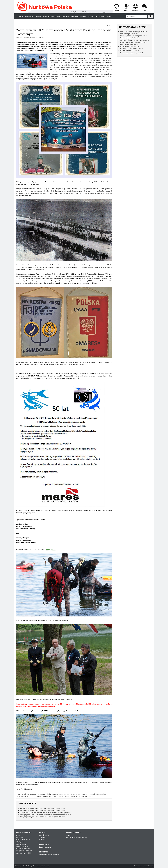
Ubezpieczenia (44, 835)
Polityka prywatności (23, 840)
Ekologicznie (92, 16)
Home (21, 16)
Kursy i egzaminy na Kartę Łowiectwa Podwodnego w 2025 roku (43, 810)
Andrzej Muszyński (71, 796)
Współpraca (20, 842)
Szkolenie (42, 837)
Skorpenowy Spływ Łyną (24, 851)
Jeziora (39, 16)
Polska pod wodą (105, 16)
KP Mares (74, 794)
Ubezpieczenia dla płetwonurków (76, 837)
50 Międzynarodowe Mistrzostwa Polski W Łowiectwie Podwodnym (45, 794)
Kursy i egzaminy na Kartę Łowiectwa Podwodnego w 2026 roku (43, 808)
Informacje (20, 837)
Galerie (83, 16)
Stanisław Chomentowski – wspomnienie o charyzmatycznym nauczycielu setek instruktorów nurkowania (135, 42)
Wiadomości (30, 16)
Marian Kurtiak (43, 796)
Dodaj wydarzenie (45, 847)
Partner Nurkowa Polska (24, 849)
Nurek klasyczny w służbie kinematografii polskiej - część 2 (132, 47)
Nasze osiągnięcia (22, 846)
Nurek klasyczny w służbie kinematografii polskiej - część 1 (132, 52)
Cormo (151, 866)
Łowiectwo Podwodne (87, 796)
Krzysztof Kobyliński (56, 796)
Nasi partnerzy (21, 844)
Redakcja (42, 840)
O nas (18, 835)
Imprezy (68, 835)
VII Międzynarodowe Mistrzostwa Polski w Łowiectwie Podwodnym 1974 (45, 815)
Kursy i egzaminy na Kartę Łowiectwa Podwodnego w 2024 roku (43, 817)
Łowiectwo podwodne (70, 16)
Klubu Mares (51, 549)
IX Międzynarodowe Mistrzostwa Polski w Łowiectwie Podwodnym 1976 (45, 813)
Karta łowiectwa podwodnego (49, 854)
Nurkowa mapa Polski (23, 853)
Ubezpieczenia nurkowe (52, 16)
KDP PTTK (33, 796)
